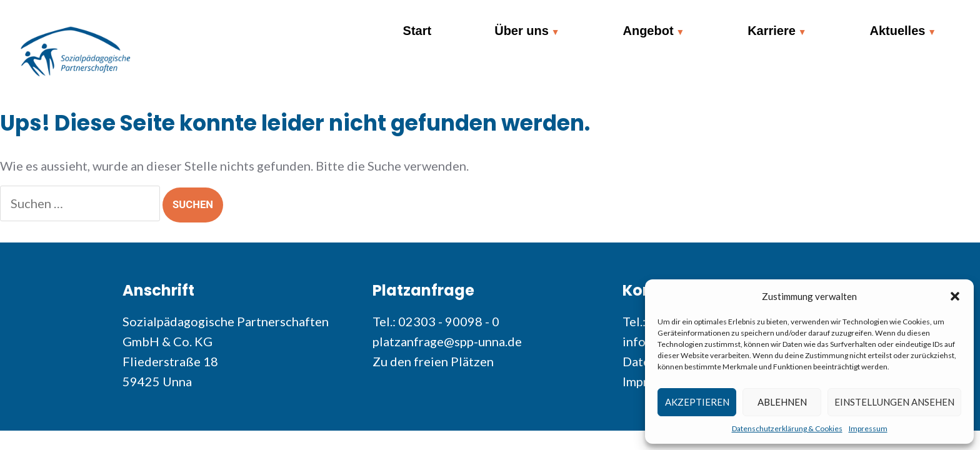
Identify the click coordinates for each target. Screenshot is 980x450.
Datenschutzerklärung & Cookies (787, 428)
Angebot (648, 31)
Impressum (868, 428)
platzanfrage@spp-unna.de (447, 341)
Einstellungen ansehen (894, 402)
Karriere (772, 31)
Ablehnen (782, 402)
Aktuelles (897, 31)
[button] (955, 296)
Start (417, 31)
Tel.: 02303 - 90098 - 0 (436, 321)
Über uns (522, 31)
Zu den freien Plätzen (433, 361)
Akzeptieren (697, 402)
